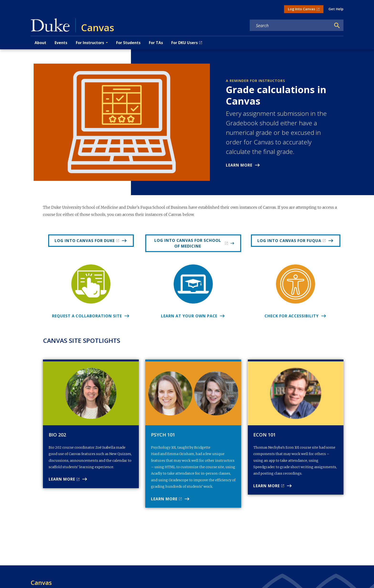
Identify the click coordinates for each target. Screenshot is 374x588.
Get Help (336, 9)
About (40, 43)
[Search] (337, 25)
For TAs (156, 43)
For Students (128, 43)
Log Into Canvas (301, 9)
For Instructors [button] (90, 43)
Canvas (41, 583)
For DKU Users (184, 43)
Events (61, 43)
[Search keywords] (291, 25)
